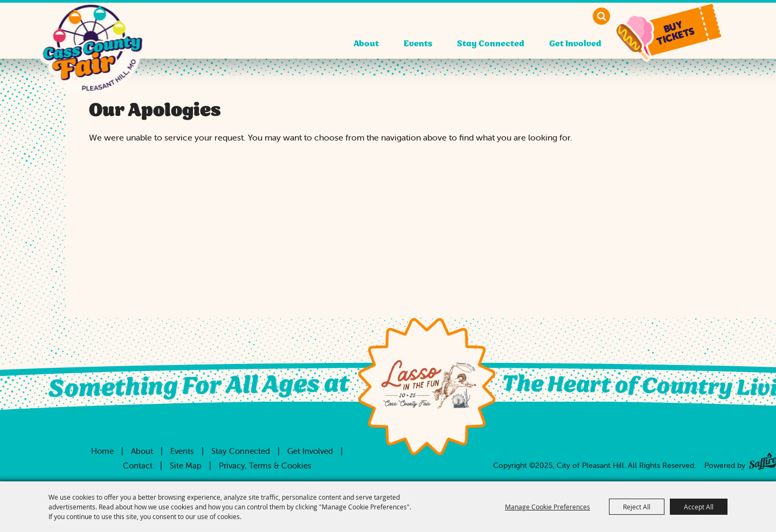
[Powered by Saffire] (763, 459)
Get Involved (575, 44)
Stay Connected (491, 44)
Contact (138, 465)
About (366, 44)
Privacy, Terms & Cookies (265, 465)
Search (601, 16)
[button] (678, 31)
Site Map (186, 465)
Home (102, 451)
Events (418, 44)
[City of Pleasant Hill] (92, 59)
